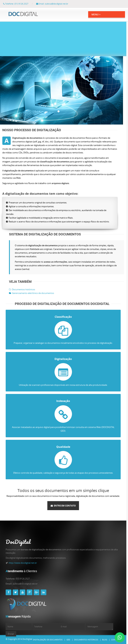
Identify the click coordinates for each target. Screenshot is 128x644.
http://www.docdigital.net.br (23, 563)
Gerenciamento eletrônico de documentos (28, 293)
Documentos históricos (19, 289)
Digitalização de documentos (48, 640)
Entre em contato (63, 506)
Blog (105, 640)
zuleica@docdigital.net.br (60, 4)
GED (68, 640)
